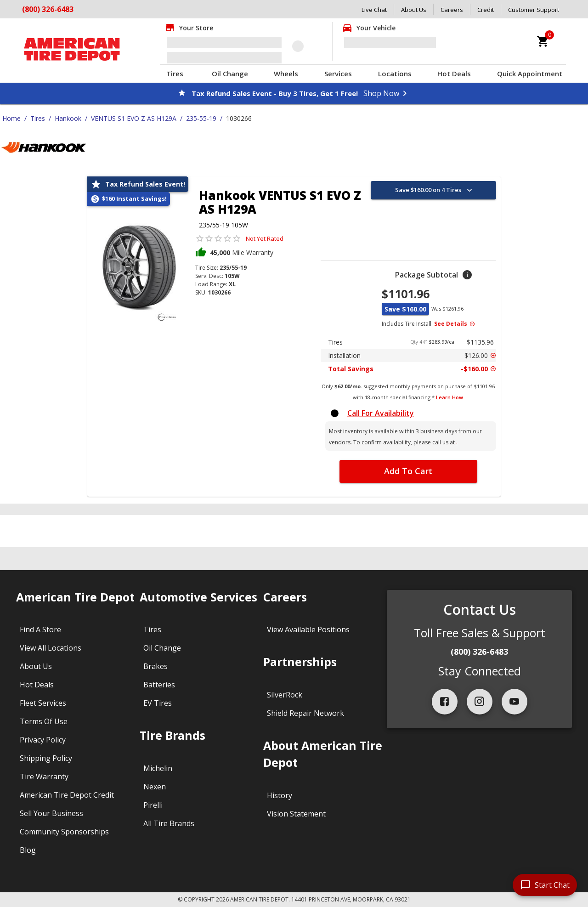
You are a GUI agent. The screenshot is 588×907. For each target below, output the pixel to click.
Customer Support (534, 10)
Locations (395, 74)
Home (11, 118)
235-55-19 (201, 118)
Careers (452, 10)
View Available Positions (308, 629)
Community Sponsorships (64, 832)
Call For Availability (381, 413)
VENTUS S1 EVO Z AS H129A (134, 118)
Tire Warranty (44, 777)
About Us (414, 10)
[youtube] (514, 702)
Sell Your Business (51, 813)
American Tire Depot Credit (67, 795)
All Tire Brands (169, 823)
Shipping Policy (46, 758)
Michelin (158, 768)
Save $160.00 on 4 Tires (435, 190)
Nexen (155, 787)
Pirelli (153, 805)
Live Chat (374, 10)
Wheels (286, 74)
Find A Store (40, 629)
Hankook (68, 118)
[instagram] (480, 702)
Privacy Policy (43, 740)
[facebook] (445, 702)
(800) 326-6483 (48, 9)
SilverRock (285, 695)
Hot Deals (454, 74)
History (280, 795)
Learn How (449, 397)
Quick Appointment (530, 74)
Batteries (159, 685)
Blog (28, 850)
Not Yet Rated (265, 238)
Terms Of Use (44, 721)
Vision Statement (296, 814)
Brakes (155, 666)
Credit (486, 10)
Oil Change (230, 74)
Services (338, 74)
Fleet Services (43, 703)
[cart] (543, 41)
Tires (175, 74)
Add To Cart (408, 471)
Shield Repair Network (305, 713)
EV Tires (158, 703)
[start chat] (545, 885)
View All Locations (51, 648)
